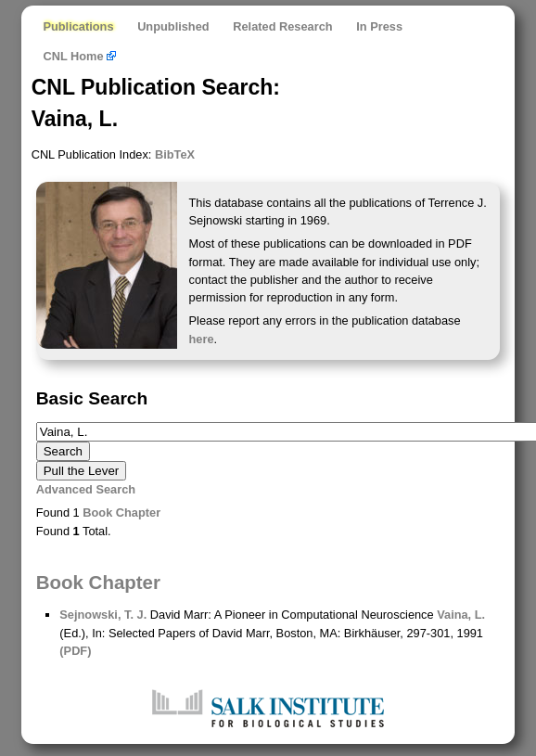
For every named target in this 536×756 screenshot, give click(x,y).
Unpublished (173, 26)
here (202, 339)
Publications (78, 26)
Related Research (282, 26)
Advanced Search (86, 489)
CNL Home (79, 56)
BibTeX (175, 154)
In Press (379, 26)
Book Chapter (121, 513)
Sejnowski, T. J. (103, 615)
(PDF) (75, 651)
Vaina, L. (461, 615)
